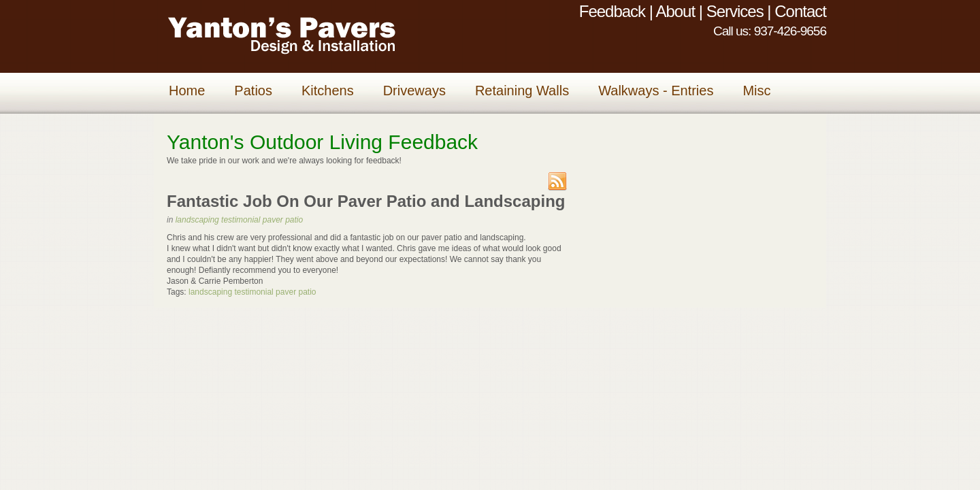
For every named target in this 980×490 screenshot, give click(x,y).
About (675, 11)
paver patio (283, 220)
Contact (800, 11)
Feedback (612, 11)
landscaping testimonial (218, 220)
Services (735, 11)
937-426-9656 (790, 31)
